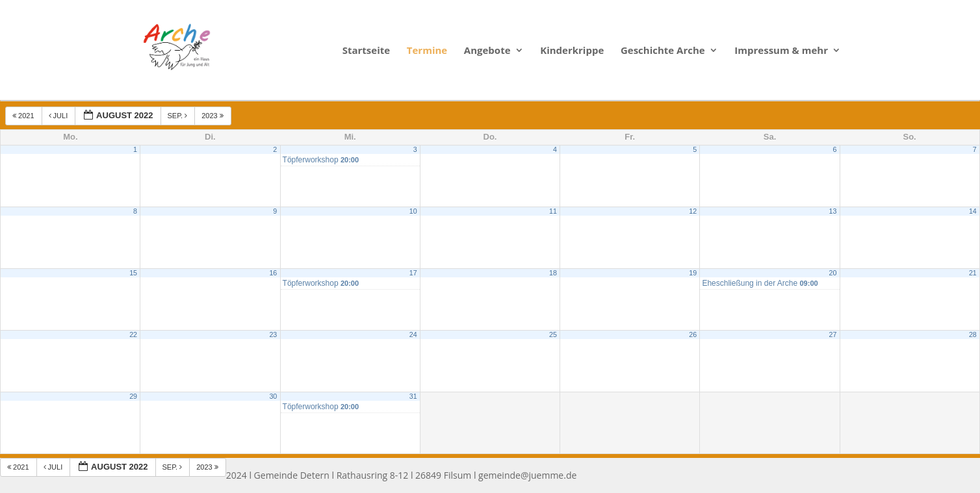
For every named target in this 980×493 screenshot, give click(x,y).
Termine (427, 51)
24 (413, 335)
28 (973, 335)
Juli (59, 116)
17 (413, 273)
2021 (24, 116)
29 (133, 396)
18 (553, 273)
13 (833, 211)
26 (693, 335)
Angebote (487, 51)
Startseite (366, 51)
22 (133, 335)
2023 (213, 116)
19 (693, 273)
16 (273, 273)
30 (273, 396)
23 (273, 335)
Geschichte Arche (663, 51)
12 (693, 211)
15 (133, 273)
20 (833, 273)
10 (413, 211)
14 (973, 211)
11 (553, 211)
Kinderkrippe (572, 51)
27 (833, 335)
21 (973, 273)
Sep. (179, 116)
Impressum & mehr (781, 51)
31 (413, 396)
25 (553, 335)
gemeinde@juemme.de (527, 475)
